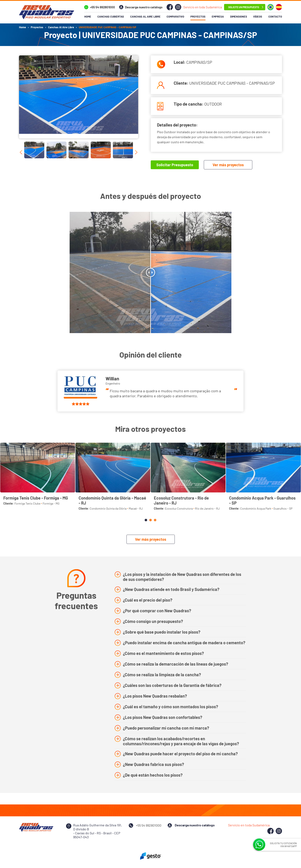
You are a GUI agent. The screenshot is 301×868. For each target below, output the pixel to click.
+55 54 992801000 (103, 7)
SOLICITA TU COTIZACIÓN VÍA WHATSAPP (283, 845)
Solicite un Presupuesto (244, 7)
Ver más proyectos (228, 165)
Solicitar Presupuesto (175, 165)
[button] (146, 520)
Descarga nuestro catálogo (144, 7)
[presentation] (21, 152)
